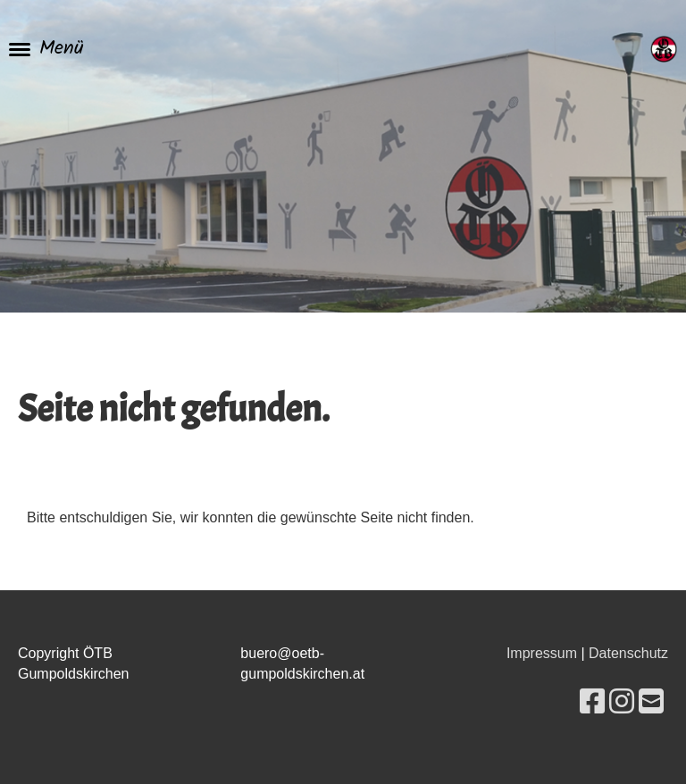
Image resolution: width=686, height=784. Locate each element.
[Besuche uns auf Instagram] (622, 702)
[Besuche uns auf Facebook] (592, 702)
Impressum (542, 653)
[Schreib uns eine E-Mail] (651, 702)
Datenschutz (628, 653)
